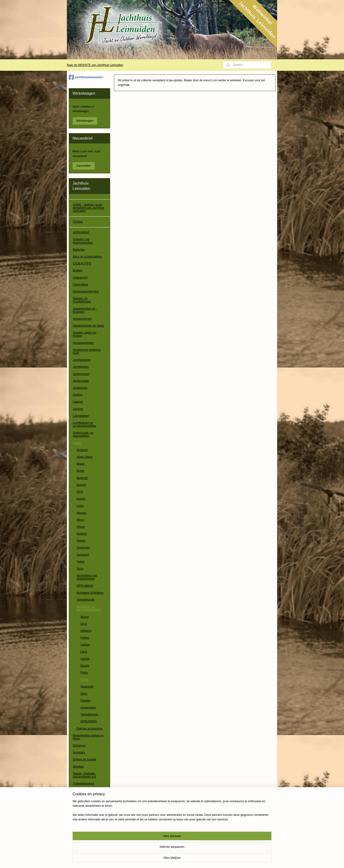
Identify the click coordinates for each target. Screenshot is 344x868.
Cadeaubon (80, 278)
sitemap (161, 859)
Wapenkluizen (82, 811)
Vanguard (83, 555)
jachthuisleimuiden (86, 77)
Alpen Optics (85, 457)
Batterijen (79, 250)
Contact (78, 222)
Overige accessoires (90, 729)
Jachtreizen (80, 388)
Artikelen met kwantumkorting (83, 241)
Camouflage (81, 285)
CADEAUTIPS (82, 264)
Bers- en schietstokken (87, 257)
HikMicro (86, 631)
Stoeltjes (78, 767)
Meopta (81, 513)
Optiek (77, 443)
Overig (77, 825)
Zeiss (80, 569)
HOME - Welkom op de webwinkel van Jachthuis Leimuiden (89, 208)
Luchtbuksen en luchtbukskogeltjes (85, 424)
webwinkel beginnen (185, 859)
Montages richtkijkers (90, 593)
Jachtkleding (81, 367)
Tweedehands (86, 600)
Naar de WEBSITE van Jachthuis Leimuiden (95, 65)
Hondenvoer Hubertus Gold (87, 351)
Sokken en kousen (85, 759)
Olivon (81, 527)
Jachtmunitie (81, 381)
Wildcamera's (81, 818)
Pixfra (84, 673)
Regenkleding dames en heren (88, 737)
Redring (82, 534)
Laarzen (78, 402)
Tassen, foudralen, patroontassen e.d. (85, 775)
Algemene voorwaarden (88, 836)
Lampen (78, 409)
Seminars (79, 753)
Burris (80, 471)
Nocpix (85, 666)
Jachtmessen (81, 374)
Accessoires (88, 708)
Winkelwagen (85, 121)
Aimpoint (82, 450)
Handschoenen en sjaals (89, 326)
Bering (85, 617)
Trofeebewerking (83, 784)
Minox (81, 520)
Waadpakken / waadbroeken (82, 802)
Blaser (81, 464)
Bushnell (82, 478)
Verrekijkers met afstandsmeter (87, 577)
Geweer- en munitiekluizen (82, 300)
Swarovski (83, 548)
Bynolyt (81, 485)
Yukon (81, 562)
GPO (80, 492)
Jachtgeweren (82, 360)
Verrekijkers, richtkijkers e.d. (88, 792)
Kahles (81, 499)
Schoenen (79, 746)
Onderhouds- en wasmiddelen (83, 434)
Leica (80, 506)
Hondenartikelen (83, 343)
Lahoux (85, 645)
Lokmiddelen (81, 416)
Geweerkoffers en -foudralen (85, 310)
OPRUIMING (81, 232)
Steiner (81, 541)
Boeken (78, 270)
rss (170, 859)
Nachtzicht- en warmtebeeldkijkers (89, 608)
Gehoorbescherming (86, 291)
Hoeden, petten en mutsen (85, 334)
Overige (86, 701)
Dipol (84, 624)
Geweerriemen (82, 319)
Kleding (78, 395)
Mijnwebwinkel (223, 859)
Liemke (85, 659)
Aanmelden (84, 166)
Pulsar (85, 680)
